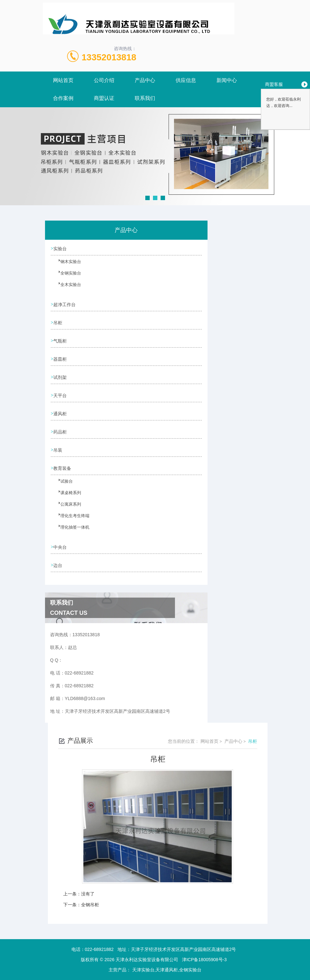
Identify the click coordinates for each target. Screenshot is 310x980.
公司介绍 (104, 80)
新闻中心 (227, 80)
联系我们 (145, 98)
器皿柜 (61, 359)
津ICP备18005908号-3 (204, 960)
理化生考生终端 (71, 519)
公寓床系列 (67, 508)
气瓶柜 (61, 341)
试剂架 (61, 377)
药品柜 (61, 432)
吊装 (59, 450)
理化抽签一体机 (71, 531)
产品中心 (145, 80)
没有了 (88, 894)
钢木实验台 (67, 265)
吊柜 (59, 323)
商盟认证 (104, 98)
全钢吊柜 (90, 905)
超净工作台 (65, 305)
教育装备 (63, 468)
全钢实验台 (67, 277)
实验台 (61, 249)
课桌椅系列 (67, 496)
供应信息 (186, 80)
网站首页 (63, 80)
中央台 (61, 547)
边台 (59, 565)
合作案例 (63, 98)
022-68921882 (99, 949)
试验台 (63, 485)
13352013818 (109, 57)
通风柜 (61, 414)
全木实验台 (67, 288)
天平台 (61, 396)
